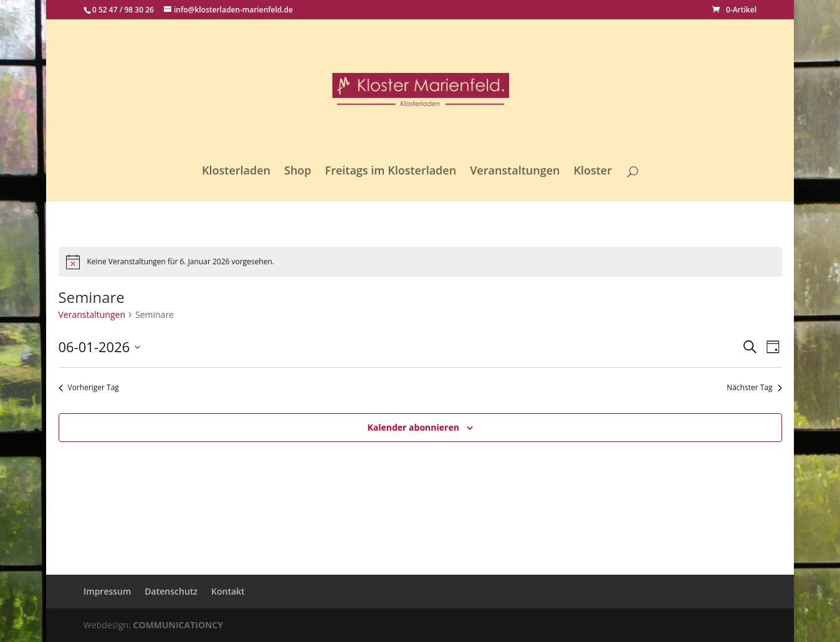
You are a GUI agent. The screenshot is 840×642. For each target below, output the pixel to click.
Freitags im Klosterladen (391, 172)
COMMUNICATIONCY (179, 625)
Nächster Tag (754, 388)
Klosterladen (236, 172)
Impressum (107, 591)
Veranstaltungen (515, 172)
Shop (298, 172)
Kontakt (228, 591)
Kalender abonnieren (413, 427)
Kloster (593, 172)
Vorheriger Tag (89, 388)
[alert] (420, 262)
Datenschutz (171, 591)
